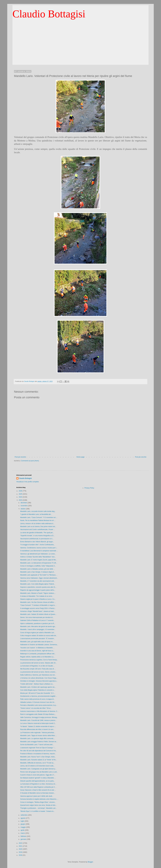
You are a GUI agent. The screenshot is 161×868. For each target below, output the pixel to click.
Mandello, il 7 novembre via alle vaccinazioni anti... (38, 581)
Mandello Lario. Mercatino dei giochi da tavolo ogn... (38, 626)
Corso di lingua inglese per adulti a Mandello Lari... (38, 633)
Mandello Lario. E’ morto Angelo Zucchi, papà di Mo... (39, 560)
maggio (23, 827)
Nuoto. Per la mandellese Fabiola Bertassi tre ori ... (38, 520)
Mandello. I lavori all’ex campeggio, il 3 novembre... (38, 629)
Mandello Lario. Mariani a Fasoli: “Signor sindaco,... (38, 593)
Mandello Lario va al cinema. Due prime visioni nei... (38, 527)
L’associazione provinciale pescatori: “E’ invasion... (38, 639)
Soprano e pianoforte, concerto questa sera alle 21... (38, 587)
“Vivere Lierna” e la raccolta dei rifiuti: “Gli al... (36, 708)
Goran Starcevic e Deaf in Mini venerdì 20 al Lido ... (38, 790)
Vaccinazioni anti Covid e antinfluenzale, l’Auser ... (38, 530)
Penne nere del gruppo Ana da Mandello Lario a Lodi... (39, 772)
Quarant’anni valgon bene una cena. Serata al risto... (38, 805)
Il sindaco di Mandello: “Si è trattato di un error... (37, 596)
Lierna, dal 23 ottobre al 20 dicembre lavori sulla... (37, 766)
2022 (21, 843)
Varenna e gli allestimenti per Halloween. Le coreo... (38, 554)
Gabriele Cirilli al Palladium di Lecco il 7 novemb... (37, 620)
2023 (21, 500)
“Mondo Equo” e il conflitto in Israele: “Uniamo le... (37, 811)
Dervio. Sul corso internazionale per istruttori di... (37, 617)
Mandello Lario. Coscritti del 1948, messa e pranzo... (38, 720)
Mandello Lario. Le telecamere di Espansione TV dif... (39, 563)
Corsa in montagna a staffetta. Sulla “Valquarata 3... (38, 566)
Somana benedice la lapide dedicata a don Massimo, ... (39, 799)
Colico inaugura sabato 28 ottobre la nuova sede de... (39, 636)
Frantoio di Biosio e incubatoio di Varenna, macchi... (38, 754)
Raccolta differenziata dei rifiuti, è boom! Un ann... (37, 729)
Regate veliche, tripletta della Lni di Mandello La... (37, 657)
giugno (23, 824)
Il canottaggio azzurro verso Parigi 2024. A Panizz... (38, 608)
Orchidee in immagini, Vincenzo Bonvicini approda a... (39, 681)
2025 (21, 494)
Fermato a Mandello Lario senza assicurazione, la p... (39, 705)
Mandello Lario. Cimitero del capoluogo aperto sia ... (38, 687)
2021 (21, 846)
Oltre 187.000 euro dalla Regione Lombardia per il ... (38, 787)
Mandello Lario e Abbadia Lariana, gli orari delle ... (38, 569)
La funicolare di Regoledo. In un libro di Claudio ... (37, 666)
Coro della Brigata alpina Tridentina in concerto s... (38, 690)
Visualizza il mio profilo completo (28, 482)
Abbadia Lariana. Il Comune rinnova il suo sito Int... (38, 702)
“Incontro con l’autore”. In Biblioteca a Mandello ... (37, 648)
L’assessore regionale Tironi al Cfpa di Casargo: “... (38, 748)
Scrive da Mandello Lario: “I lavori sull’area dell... (37, 745)
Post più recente (20, 457)
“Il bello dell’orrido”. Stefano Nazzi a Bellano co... (37, 684)
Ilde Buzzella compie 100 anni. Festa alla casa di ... (38, 669)
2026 (21, 491)
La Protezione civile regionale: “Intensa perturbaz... (38, 733)
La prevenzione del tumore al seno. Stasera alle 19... (38, 663)
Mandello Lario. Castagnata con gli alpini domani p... (38, 769)
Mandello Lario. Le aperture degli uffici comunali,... (38, 739)
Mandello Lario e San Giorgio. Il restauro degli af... (38, 572)
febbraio (24, 836)
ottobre (23, 509)
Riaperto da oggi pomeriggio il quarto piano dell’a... (38, 590)
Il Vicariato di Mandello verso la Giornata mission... (38, 793)
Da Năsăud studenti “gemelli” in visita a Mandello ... (38, 778)
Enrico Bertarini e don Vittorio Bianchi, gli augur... (37, 542)
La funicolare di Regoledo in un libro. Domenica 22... (38, 784)
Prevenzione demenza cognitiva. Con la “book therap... (39, 660)
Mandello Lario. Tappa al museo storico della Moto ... (38, 736)
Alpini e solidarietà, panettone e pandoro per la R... (38, 624)
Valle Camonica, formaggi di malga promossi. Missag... (39, 717)
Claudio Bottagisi (49, 14)
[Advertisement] (80, 47)
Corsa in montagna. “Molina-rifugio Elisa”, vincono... (38, 802)
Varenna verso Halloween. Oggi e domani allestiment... (39, 578)
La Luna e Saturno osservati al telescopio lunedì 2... (38, 723)
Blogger (90, 862)
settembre (24, 815)
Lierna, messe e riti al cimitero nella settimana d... (37, 524)
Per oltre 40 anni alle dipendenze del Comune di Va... (39, 751)
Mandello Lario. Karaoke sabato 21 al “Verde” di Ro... (39, 760)
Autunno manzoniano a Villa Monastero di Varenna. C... (39, 711)
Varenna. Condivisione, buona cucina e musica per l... (39, 548)
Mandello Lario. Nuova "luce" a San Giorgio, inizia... (38, 757)
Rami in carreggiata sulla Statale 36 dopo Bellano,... (38, 714)
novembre (24, 506)
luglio (23, 821)
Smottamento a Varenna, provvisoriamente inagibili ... (39, 696)
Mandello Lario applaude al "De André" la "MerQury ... (39, 575)
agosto (23, 818)
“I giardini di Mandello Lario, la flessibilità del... (36, 514)
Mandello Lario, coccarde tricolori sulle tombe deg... (38, 511)
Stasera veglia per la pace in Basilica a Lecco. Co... (38, 599)
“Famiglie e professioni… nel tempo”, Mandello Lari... (38, 808)
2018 (21, 855)
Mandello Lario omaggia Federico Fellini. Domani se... (39, 742)
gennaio (24, 839)
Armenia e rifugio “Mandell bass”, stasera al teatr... (38, 611)
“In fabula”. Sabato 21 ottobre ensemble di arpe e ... (38, 726)
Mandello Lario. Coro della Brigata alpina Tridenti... (38, 584)
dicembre (24, 503)
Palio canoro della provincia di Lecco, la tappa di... (38, 699)
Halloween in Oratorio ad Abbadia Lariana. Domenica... (39, 645)
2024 (21, 497)
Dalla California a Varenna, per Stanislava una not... (38, 675)
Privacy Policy (89, 488)
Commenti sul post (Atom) (30, 461)
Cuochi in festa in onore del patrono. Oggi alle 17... (38, 775)
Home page (80, 457)
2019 (21, 852)
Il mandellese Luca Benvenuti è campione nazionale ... (39, 551)
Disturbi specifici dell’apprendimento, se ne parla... (38, 781)
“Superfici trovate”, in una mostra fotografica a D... (37, 536)
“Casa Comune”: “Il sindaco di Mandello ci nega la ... (38, 605)
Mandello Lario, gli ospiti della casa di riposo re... (37, 642)
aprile (23, 830)
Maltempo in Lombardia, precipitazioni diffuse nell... (38, 654)
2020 (21, 849)
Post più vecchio (141, 457)
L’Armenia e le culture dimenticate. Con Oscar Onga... (39, 678)
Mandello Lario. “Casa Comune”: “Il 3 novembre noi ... (39, 517)
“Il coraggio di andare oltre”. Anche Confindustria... (38, 545)
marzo (23, 833)
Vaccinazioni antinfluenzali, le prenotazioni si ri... (37, 539)
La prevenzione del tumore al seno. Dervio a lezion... (38, 672)
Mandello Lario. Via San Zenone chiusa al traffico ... (38, 602)
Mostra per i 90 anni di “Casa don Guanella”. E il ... (38, 693)
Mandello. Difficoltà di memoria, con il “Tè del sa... (37, 763)
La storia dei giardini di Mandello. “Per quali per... (37, 533)
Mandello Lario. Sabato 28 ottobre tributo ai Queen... (38, 614)
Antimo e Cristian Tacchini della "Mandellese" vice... (38, 557)
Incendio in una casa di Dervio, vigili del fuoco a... (37, 651)
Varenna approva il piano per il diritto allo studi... (37, 796)
